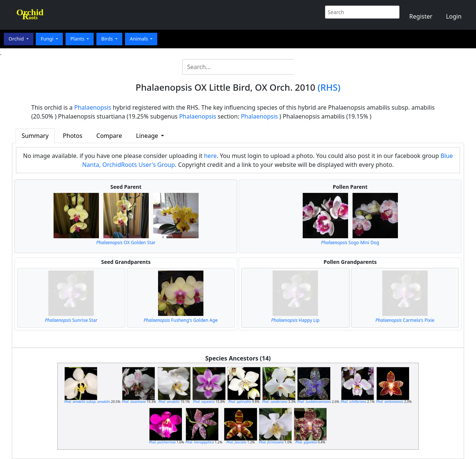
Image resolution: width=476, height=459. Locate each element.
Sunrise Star (71, 320)
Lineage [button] (148, 136)
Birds (108, 39)
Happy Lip (295, 320)
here (210, 156)
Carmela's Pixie (405, 320)
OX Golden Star (126, 243)
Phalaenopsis (93, 107)
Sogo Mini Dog (350, 243)
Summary (35, 136)
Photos (73, 136)
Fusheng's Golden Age (181, 320)
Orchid (17, 39)
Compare (109, 136)
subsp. (87, 402)
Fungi (48, 39)
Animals (139, 39)
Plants (78, 39)
